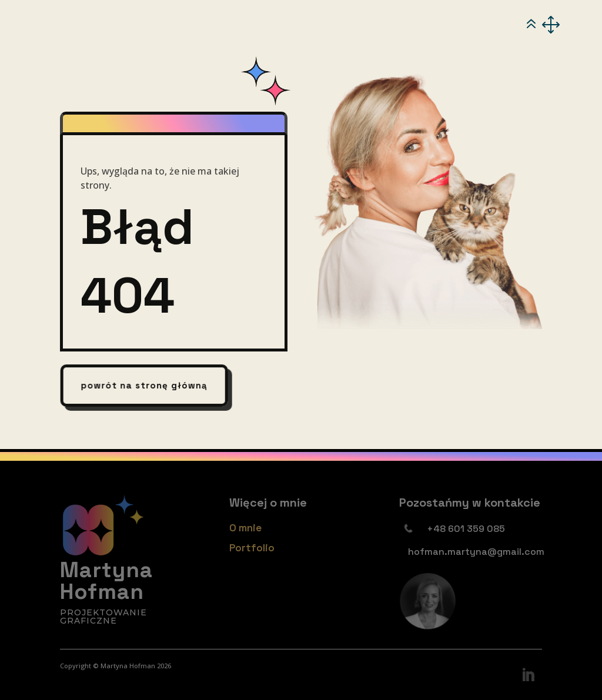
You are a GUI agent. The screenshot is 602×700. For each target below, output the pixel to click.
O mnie (245, 528)
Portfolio (252, 548)
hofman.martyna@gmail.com (476, 552)
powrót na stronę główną (144, 386)
